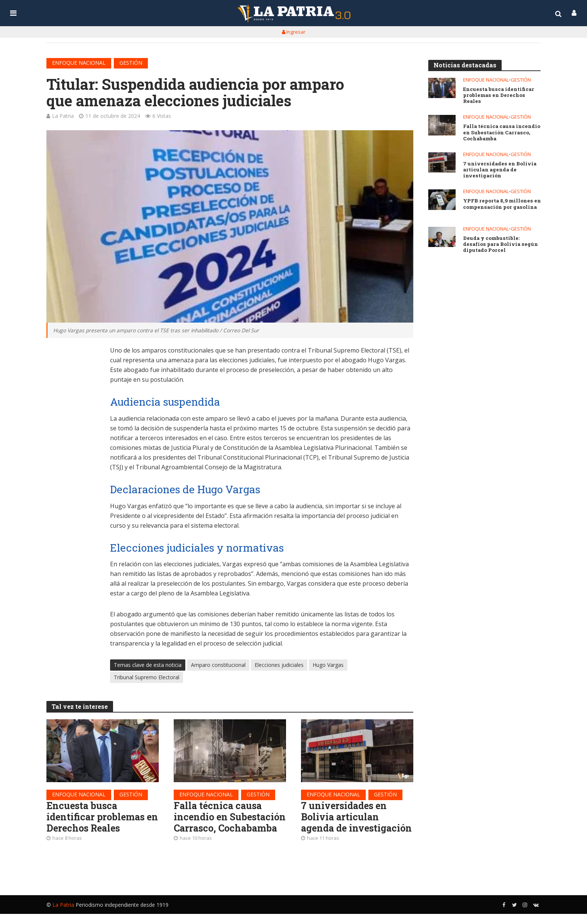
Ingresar (294, 32)
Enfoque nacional (79, 63)
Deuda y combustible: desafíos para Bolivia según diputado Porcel (500, 244)
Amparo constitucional (218, 665)
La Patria (63, 116)
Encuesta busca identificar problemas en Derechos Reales (97, 818)
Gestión (131, 63)
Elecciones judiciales (279, 665)
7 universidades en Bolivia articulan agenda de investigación (346, 824)
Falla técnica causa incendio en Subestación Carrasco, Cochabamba (225, 824)
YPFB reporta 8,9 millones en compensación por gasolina (502, 204)
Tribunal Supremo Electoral (147, 678)
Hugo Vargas (328, 665)
